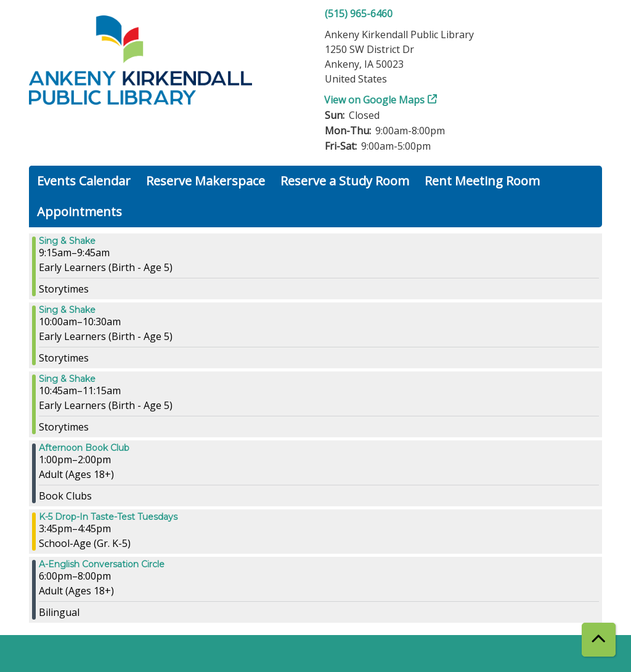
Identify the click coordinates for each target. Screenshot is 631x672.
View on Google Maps (375, 100)
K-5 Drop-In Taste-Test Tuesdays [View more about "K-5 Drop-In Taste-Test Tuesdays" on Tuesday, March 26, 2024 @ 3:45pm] (108, 517)
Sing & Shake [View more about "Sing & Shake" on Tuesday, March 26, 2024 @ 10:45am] (67, 379)
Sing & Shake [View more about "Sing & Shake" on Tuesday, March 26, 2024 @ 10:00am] (67, 310)
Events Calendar (84, 181)
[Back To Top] (599, 640)
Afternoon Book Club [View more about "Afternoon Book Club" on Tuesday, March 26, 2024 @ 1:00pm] (84, 448)
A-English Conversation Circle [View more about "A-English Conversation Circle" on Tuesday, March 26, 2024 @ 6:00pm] (102, 564)
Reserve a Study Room (345, 181)
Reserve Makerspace (206, 181)
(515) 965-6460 (359, 14)
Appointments (79, 212)
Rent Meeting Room (482, 181)
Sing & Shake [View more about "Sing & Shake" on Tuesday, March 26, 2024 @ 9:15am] (67, 241)
